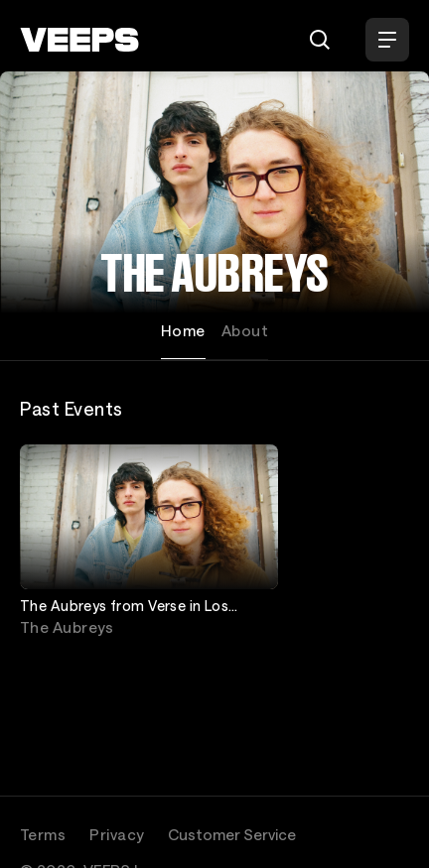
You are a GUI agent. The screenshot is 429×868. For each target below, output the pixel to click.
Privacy (117, 834)
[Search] (320, 40)
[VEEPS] (79, 40)
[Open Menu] (387, 40)
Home (183, 330)
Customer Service (232, 834)
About (245, 330)
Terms (43, 834)
